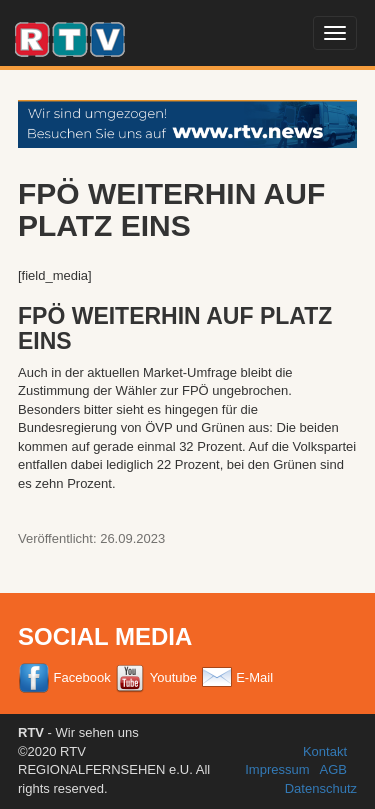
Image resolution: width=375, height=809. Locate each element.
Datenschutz (321, 788)
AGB (333, 769)
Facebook (64, 677)
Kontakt (325, 751)
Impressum (277, 769)
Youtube (155, 677)
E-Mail (237, 677)
